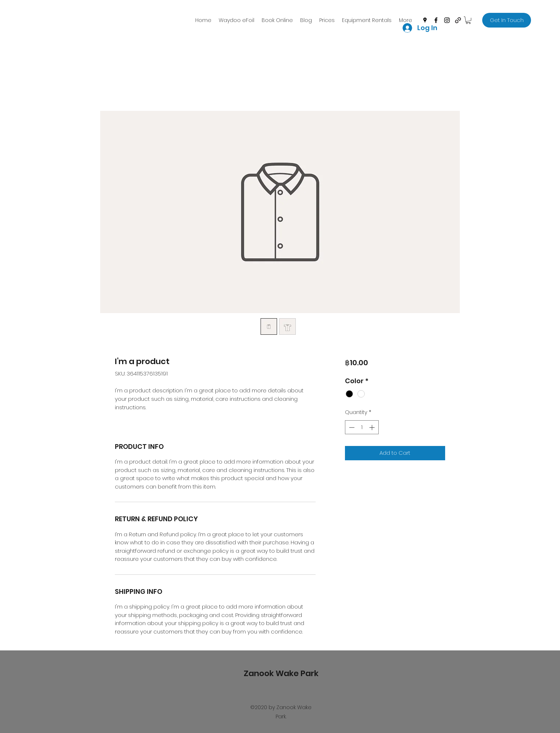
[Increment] (373, 427)
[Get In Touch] (507, 20)
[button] (468, 20)
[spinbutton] (362, 427)
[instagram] (447, 20)
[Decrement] (351, 427)
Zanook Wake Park (281, 673)
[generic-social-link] (458, 20)
